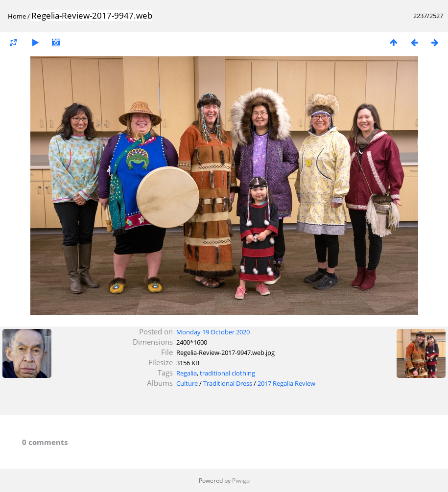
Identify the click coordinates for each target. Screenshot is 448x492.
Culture (187, 383)
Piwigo (241, 480)
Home (17, 16)
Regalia (187, 373)
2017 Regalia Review (286, 383)
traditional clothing (227, 373)
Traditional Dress (228, 383)
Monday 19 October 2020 (213, 332)
